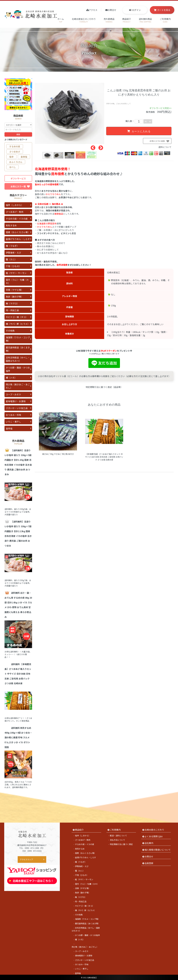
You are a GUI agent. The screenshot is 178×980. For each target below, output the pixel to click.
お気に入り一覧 (20, 186)
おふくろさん (16, 162)
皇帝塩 (24, 157)
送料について (165, 147)
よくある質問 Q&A (154, 836)
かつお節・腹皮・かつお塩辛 (18, 369)
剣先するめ (11, 225)
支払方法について (117, 839)
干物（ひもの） (13, 266)
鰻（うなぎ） (12, 246)
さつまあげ (15, 152)
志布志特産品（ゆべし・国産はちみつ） (18, 359)
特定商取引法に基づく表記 (121, 844)
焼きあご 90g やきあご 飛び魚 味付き (58, 454)
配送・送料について (118, 835)
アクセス (93, 10)
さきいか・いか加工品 (17, 408)
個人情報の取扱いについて (158, 849)
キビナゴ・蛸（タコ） (17, 317)
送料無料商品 (145, 20)
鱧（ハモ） (11, 378)
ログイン (136, 10)
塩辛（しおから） (15, 205)
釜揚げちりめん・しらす (18, 239)
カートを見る (164, 10)
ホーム (61, 20)
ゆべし (13, 167)
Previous (92, 147)
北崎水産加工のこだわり (84, 20)
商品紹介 (127, 20)
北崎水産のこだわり (154, 829)
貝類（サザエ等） (15, 290)
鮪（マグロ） (12, 303)
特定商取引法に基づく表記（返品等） (104, 387)
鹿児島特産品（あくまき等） (18, 349)
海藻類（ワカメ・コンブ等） (18, 339)
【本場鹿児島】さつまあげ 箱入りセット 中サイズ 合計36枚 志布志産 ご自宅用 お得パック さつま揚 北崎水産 (104, 457)
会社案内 (149, 843)
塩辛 (11, 157)
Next (99, 147)
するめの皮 (15, 146)
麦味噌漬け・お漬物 (16, 401)
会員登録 (149, 863)
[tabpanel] (70, 113)
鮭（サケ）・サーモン (16, 273)
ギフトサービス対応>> (160, 108)
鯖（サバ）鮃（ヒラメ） (18, 324)
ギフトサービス (18, 178)
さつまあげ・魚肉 (15, 212)
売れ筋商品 (109, 20)
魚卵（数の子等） (15, 297)
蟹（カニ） (11, 259)
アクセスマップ (26, 859)
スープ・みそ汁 (13, 394)
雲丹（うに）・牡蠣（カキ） (17, 281)
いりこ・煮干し (13, 422)
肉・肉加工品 (12, 310)
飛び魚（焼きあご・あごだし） (18, 386)
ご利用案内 (165, 20)
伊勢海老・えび (13, 253)
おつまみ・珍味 (13, 415)
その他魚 (10, 331)
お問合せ (112, 10)
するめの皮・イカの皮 (17, 219)
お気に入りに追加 (161, 142)
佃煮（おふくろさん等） (18, 232)
